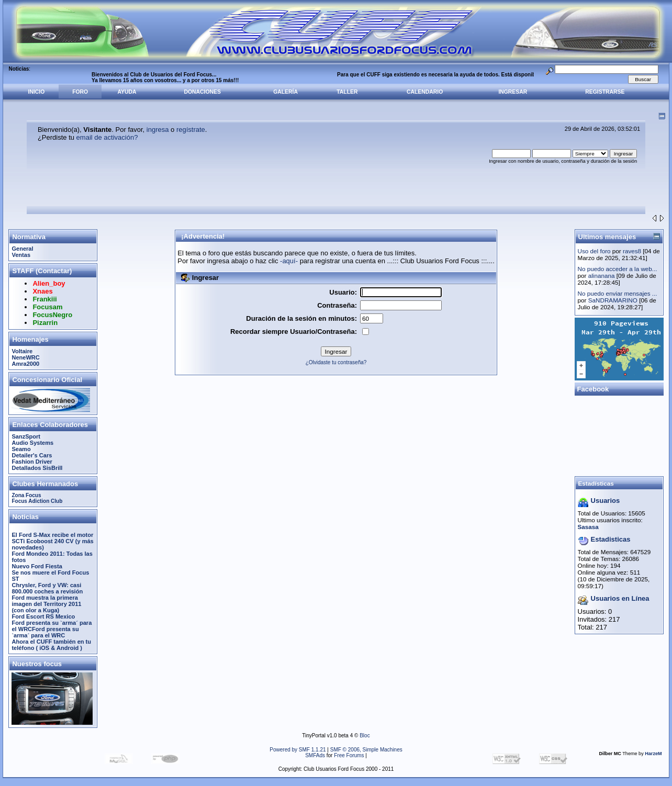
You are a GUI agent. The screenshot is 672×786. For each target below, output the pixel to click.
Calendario (425, 92)
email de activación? (107, 137)
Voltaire (22, 351)
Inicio (37, 92)
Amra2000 (25, 364)
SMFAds (315, 755)
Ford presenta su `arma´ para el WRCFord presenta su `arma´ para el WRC (52, 629)
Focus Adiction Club (37, 501)
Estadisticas (611, 539)
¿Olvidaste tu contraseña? (336, 362)
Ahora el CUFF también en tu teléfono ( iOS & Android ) (51, 645)
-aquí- (289, 261)
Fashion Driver (32, 462)
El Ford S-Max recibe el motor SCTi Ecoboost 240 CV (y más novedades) (52, 541)
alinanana (602, 276)
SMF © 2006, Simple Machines (366, 750)
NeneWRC (25, 357)
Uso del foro (594, 251)
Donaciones (203, 92)
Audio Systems (32, 443)
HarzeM (653, 754)
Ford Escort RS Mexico (43, 616)
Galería (285, 92)
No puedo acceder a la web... (618, 269)
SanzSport (26, 436)
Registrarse (605, 92)
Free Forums (349, 755)
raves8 (632, 251)
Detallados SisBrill (37, 468)
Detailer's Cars (32, 455)
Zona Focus (26, 495)
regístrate (191, 130)
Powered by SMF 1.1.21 (298, 750)
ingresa (158, 130)
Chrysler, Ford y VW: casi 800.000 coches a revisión (47, 588)
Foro (80, 92)
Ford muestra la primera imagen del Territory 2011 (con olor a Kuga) (46, 604)
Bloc (365, 736)
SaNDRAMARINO (613, 300)
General (22, 249)
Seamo (21, 449)
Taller (347, 92)
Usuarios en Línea (620, 598)
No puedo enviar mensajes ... (618, 293)
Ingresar (513, 92)
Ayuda (127, 92)
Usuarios (606, 501)
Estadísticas (596, 483)
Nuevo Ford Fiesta (37, 566)
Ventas (21, 255)
